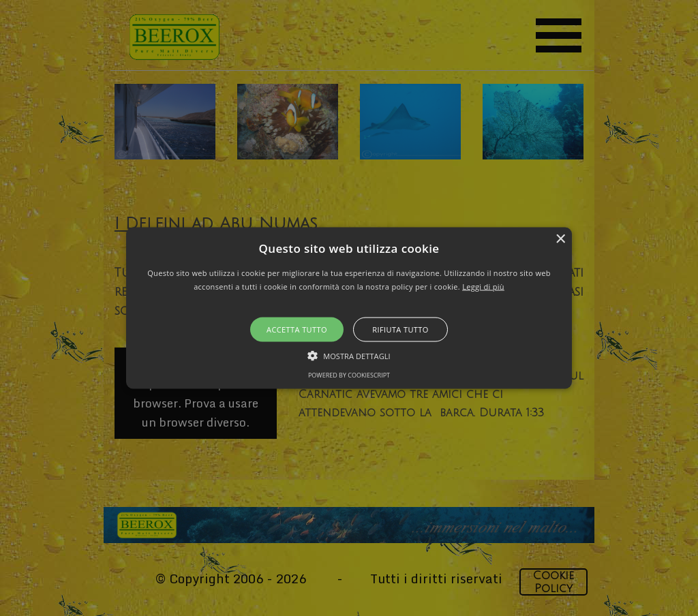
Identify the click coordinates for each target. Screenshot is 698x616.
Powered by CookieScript (349, 374)
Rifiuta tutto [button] (400, 329)
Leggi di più (483, 286)
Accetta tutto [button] (297, 329)
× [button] (560, 240)
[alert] (349, 308)
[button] (349, 308)
